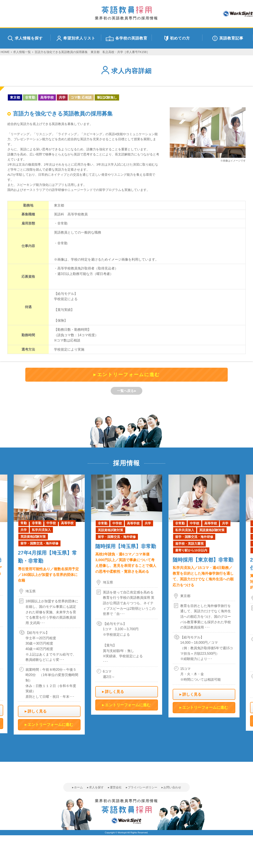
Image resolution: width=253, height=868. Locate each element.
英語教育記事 (228, 38)
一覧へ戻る (125, 391)
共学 (62, 97)
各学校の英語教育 (127, 38)
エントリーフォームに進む (129, 375)
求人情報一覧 (22, 52)
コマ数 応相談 (81, 97)
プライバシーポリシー (143, 787)
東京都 (15, 97)
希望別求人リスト (76, 38)
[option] (127, 595)
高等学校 (47, 97)
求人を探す (96, 787)
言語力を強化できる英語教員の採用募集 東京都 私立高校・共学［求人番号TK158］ (92, 52)
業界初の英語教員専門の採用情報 (126, 13)
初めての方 (177, 38)
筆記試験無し (107, 97)
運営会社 (116, 787)
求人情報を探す (25, 38)
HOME (5, 52)
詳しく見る (37, 711)
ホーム (78, 787)
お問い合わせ (172, 787)
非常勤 (30, 97)
